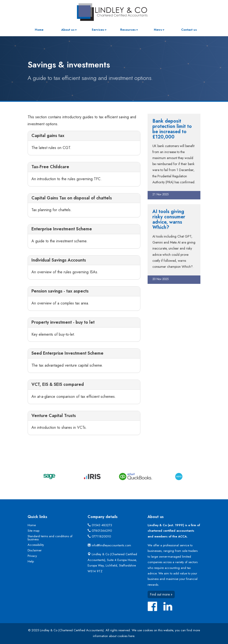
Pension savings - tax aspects (60, 291)
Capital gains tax (48, 136)
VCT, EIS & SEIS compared (58, 384)
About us (69, 30)
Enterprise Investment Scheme (62, 229)
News (159, 30)
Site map (33, 531)
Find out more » (161, 594)
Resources (129, 30)
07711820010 (101, 536)
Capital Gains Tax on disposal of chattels (72, 198)
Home (39, 30)
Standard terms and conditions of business (50, 538)
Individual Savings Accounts (59, 260)
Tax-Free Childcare (50, 167)
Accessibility (36, 545)
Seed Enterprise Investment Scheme (67, 353)
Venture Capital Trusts (54, 416)
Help (31, 561)
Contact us (189, 30)
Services (99, 30)
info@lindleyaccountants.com (111, 545)
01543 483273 (102, 525)
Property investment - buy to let (63, 322)
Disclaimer (35, 550)
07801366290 (102, 531)
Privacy (32, 556)
